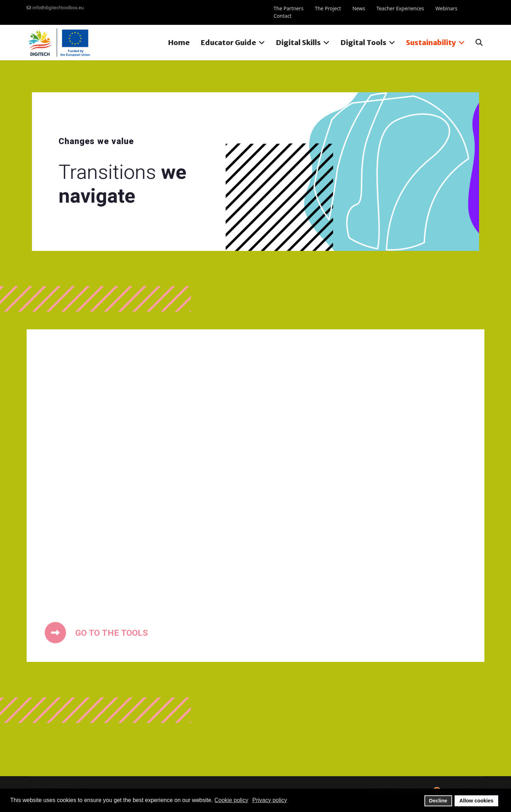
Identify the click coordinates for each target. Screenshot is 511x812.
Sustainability (431, 42)
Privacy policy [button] (270, 800)
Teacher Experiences (400, 8)
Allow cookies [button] (477, 801)
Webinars (446, 8)
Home (179, 42)
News (359, 8)
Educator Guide (228, 42)
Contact (283, 16)
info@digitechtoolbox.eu (58, 8)
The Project (328, 8)
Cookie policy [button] (231, 800)
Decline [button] (438, 801)
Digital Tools (363, 42)
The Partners (289, 8)
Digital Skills (298, 42)
